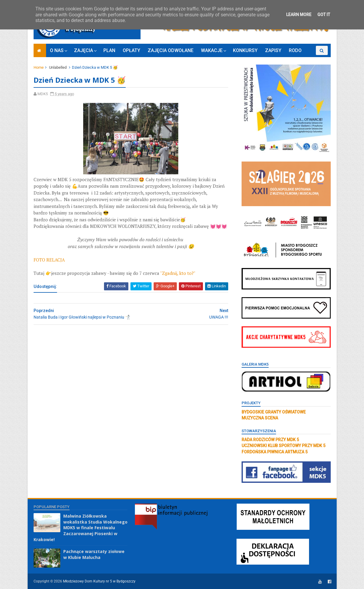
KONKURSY (245, 50)
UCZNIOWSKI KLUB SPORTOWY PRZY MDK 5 (283, 446)
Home (39, 67)
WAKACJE (212, 50)
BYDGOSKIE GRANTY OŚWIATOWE (274, 412)
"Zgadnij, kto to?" (178, 273)
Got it (324, 15)
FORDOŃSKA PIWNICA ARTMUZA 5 (275, 452)
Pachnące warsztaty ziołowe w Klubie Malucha (94, 554)
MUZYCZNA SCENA (260, 418)
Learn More (299, 15)
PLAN (109, 50)
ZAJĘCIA (83, 50)
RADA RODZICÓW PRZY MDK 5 (270, 440)
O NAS (57, 50)
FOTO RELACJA (49, 260)
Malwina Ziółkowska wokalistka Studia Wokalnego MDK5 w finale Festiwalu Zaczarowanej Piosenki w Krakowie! (81, 528)
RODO (295, 50)
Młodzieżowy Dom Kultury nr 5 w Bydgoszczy (99, 581)
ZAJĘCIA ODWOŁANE (171, 50)
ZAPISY (273, 50)
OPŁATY (131, 50)
